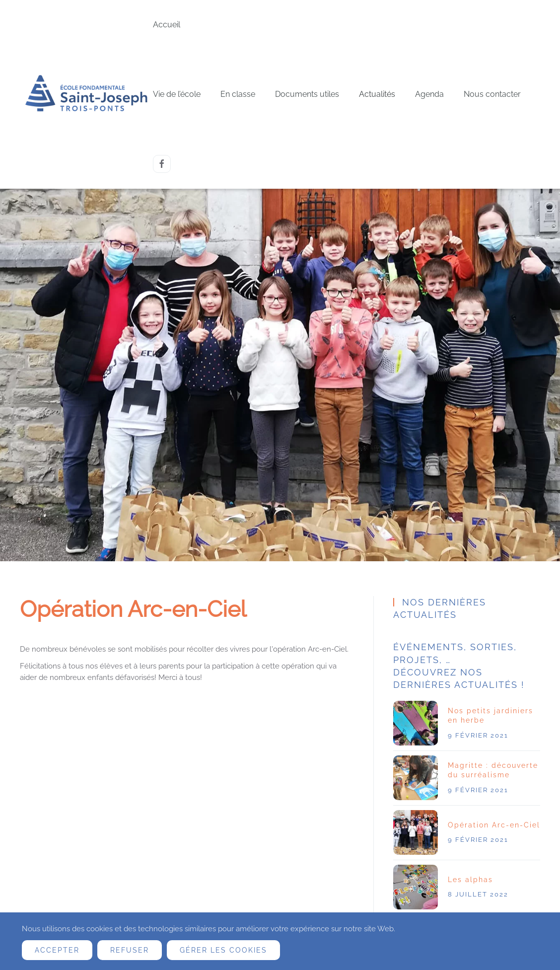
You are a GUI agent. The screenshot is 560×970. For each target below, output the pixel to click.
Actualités (377, 94)
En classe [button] (238, 94)
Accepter (57, 950)
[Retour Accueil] (86, 95)
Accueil (167, 25)
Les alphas (470, 880)
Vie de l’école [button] (177, 94)
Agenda (429, 94)
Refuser (130, 950)
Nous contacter (492, 94)
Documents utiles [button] (307, 94)
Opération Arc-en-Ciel (494, 825)
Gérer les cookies (223, 950)
